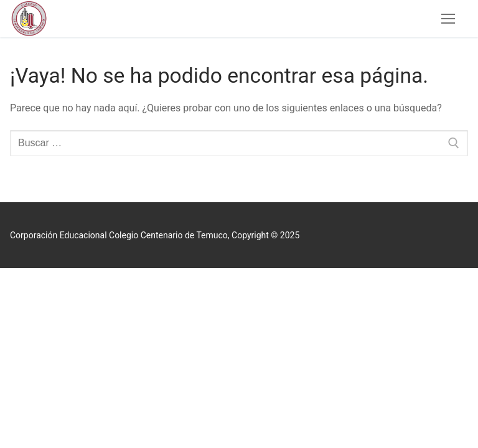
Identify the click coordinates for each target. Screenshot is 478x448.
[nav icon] (448, 19)
